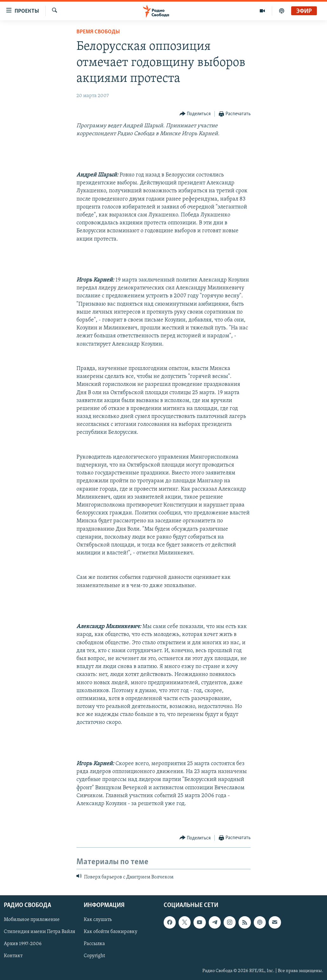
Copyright (94, 956)
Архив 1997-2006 (23, 944)
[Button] (195, 114)
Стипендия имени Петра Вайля (39, 932)
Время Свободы (98, 32)
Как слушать (98, 920)
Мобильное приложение (32, 920)
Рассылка (94, 944)
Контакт (13, 956)
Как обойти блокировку (111, 932)
